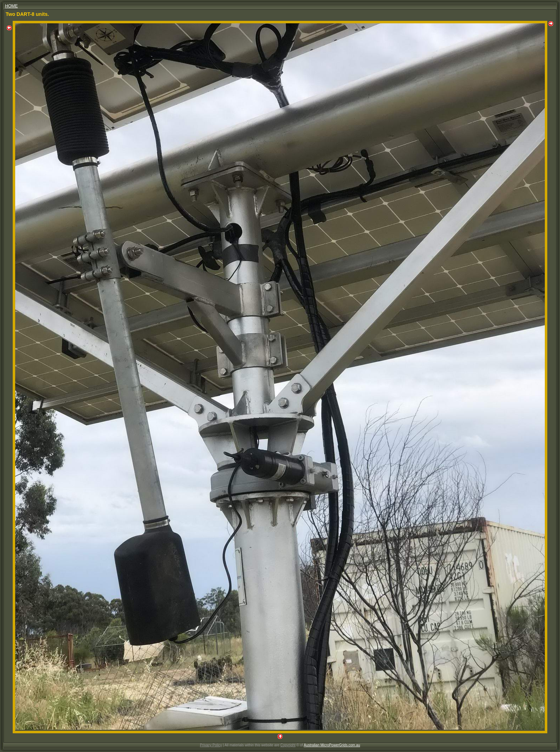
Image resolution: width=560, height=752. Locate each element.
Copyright (288, 745)
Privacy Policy (211, 745)
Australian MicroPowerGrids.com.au (332, 745)
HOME (11, 6)
